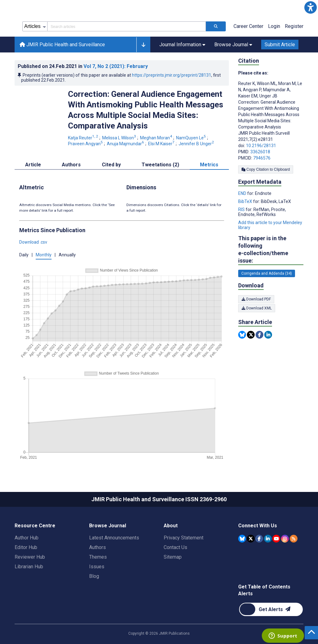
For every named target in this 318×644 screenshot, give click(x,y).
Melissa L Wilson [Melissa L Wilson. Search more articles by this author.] (120, 138)
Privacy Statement (184, 538)
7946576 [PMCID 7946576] (262, 158)
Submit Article (280, 45)
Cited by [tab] (111, 165)
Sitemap (173, 557)
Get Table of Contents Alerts (264, 590)
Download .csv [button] (33, 242)
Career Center (248, 26)
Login (274, 26)
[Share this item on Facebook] (259, 335)
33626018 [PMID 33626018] (260, 152)
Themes (98, 557)
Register (294, 26)
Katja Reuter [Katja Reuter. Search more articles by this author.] (84, 138)
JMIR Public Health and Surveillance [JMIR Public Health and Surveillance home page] (62, 45)
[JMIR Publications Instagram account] (285, 539)
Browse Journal (108, 526)
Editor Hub (26, 547)
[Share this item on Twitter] (251, 335)
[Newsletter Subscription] (271, 609)
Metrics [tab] (209, 165)
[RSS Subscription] (294, 539)
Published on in (83, 66)
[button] (311, 7)
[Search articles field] (127, 26)
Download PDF (256, 299)
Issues (97, 567)
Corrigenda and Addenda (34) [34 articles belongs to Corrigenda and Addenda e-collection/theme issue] (267, 273)
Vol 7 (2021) (116, 66)
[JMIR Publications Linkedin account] (268, 539)
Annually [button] (67, 255)
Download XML (257, 308)
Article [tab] (33, 165)
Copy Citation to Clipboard (266, 169)
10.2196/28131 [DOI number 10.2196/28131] (261, 146)
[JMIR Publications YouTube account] (276, 539)
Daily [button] (24, 255)
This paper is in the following (271, 250)
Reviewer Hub (30, 557)
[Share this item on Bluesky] (242, 335)
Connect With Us (258, 526)
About (171, 526)
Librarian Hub (29, 567)
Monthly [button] (44, 255)
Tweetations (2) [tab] (160, 165)
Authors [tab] (71, 165)
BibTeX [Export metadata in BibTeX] (246, 201)
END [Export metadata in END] (243, 193)
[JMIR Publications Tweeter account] (251, 539)
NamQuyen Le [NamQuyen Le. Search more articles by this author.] (191, 138)
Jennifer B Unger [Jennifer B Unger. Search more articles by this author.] (197, 144)
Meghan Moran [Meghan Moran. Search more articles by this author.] (157, 138)
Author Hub (27, 538)
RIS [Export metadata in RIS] (242, 209)
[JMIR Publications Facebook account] (259, 539)
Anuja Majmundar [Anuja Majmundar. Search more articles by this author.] (126, 144)
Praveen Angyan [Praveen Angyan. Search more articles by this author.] (86, 144)
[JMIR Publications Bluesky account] (242, 539)
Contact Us (175, 547)
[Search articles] (216, 26)
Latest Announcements (114, 538)
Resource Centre (35, 526)
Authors (98, 547)
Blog (94, 576)
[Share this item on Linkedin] (268, 335)
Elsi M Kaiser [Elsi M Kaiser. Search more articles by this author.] (162, 144)
